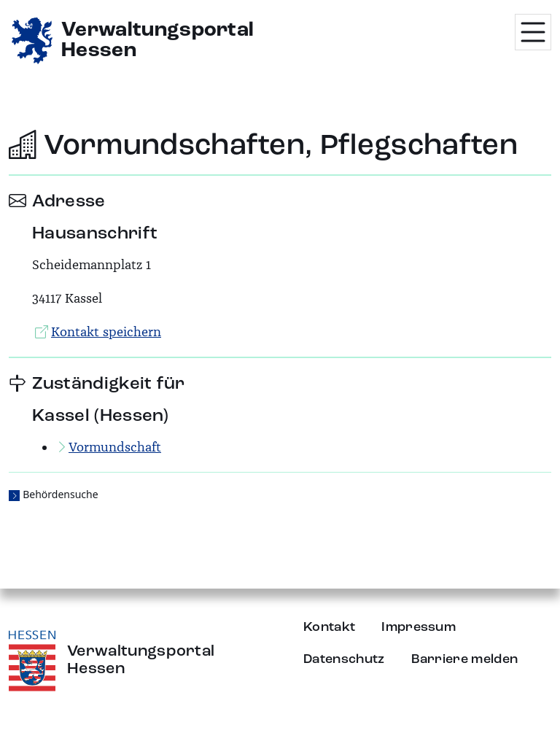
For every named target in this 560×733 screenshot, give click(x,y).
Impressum (419, 627)
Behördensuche (60, 494)
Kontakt (329, 627)
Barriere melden (465, 659)
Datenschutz (344, 659)
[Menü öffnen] (533, 32)
